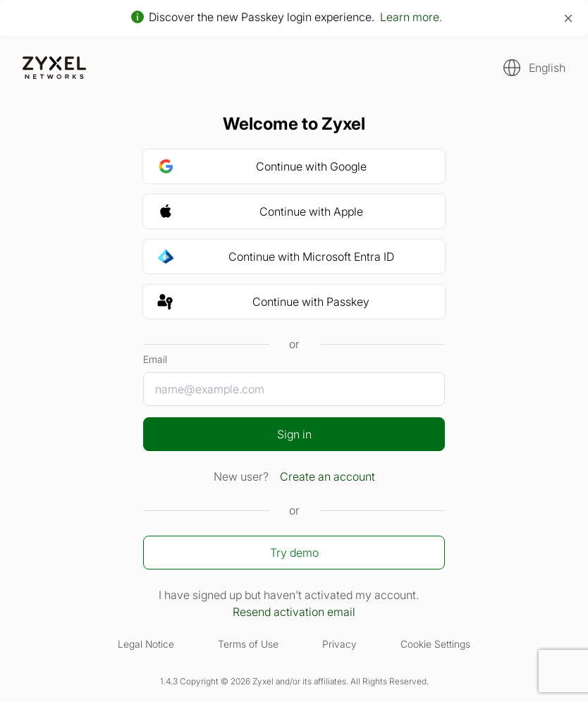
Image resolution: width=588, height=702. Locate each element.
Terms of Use (248, 644)
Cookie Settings (435, 644)
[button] (530, 68)
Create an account (327, 476)
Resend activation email (294, 612)
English (547, 68)
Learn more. (411, 17)
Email (155, 359)
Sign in (294, 434)
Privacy (339, 644)
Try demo (294, 553)
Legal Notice (146, 644)
